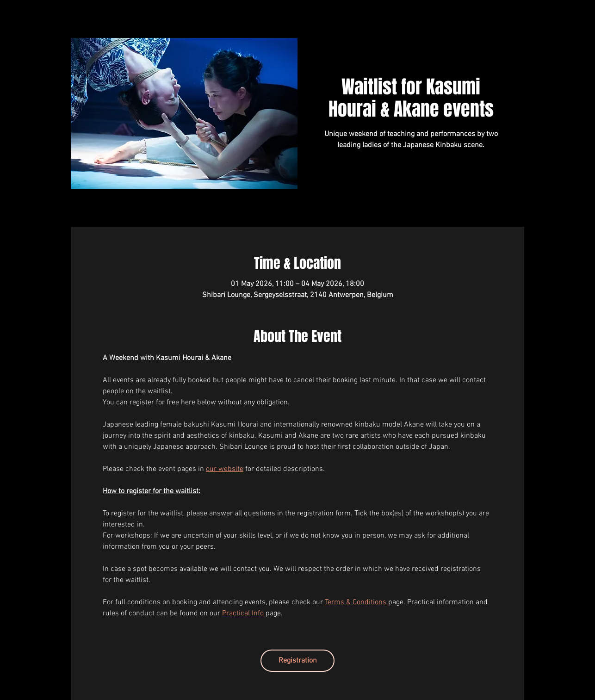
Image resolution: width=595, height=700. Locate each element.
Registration (298, 661)
